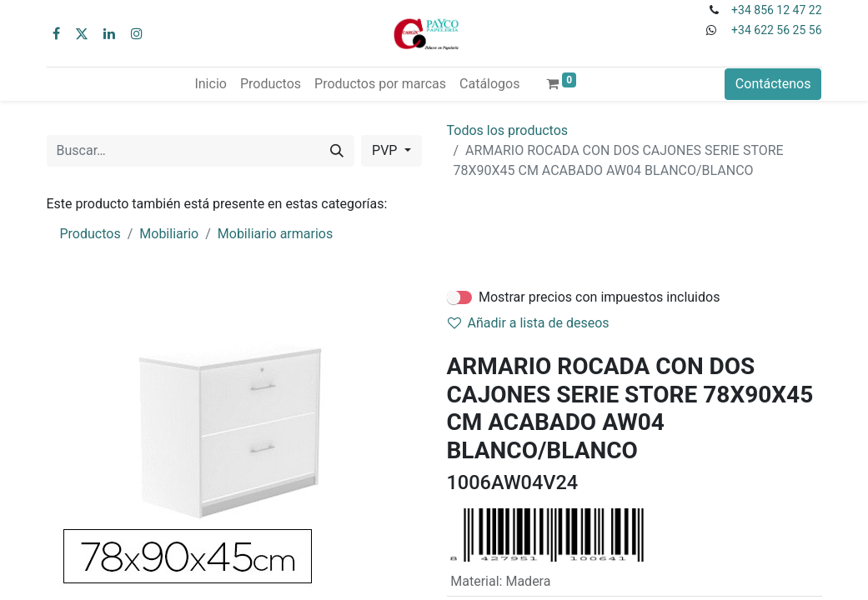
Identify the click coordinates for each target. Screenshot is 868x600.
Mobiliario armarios (275, 234)
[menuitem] (210, 84)
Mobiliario (169, 234)
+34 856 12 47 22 (776, 10)
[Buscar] (337, 151)
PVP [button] (386, 150)
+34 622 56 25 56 (776, 30)
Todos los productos (508, 130)
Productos (90, 234)
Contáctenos (773, 84)
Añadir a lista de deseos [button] (529, 323)
